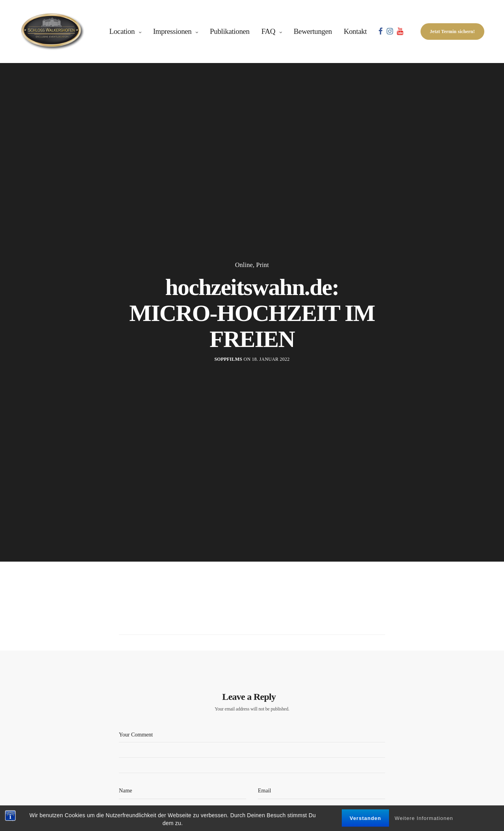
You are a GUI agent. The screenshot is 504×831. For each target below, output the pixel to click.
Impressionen (172, 31)
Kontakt (355, 31)
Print (263, 265)
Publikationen (230, 31)
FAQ (268, 31)
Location (122, 31)
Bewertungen (313, 31)
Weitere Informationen (424, 819)
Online (244, 265)
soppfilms (228, 359)
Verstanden (365, 819)
